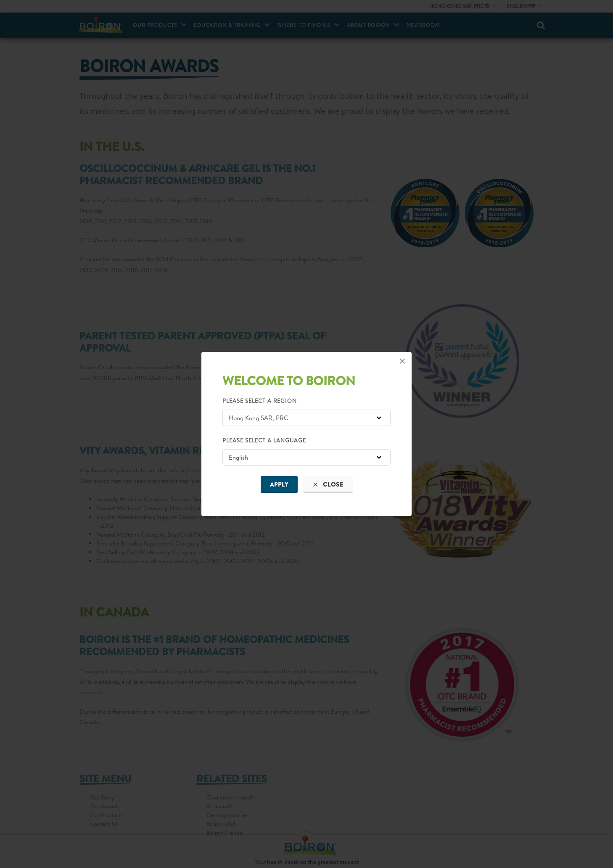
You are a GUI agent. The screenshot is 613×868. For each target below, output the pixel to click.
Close (328, 484)
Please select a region (260, 401)
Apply (279, 484)
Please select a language (264, 440)
